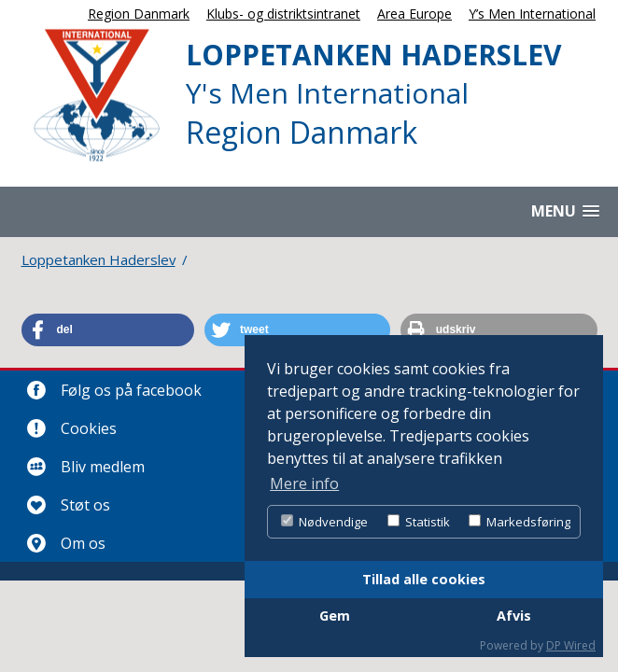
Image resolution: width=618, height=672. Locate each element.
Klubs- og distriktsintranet (283, 14)
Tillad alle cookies (424, 579)
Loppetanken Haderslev (98, 259)
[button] (108, 330)
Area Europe (414, 14)
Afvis (514, 616)
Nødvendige (324, 522)
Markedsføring (520, 522)
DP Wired (571, 645)
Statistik (419, 522)
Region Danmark (139, 14)
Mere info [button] (304, 483)
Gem (335, 616)
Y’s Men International (532, 14)
